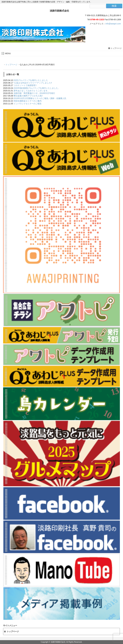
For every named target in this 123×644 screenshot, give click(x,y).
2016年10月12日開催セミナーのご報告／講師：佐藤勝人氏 (40, 98)
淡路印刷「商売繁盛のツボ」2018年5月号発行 (34, 93)
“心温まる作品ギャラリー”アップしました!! (33, 83)
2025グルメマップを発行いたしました (31, 80)
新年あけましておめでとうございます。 (32, 91)
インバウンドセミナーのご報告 (28, 104)
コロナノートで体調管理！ (26, 85)
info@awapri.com (113, 24)
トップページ (116, 48)
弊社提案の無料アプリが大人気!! (28, 96)
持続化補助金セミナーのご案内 (28, 101)
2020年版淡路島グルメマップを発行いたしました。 (37, 88)
